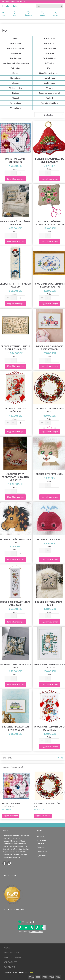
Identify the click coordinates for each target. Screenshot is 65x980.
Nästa (60, 758)
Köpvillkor (9, 967)
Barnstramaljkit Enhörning (11, 805)
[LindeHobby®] (10, 6)
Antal (15, 169)
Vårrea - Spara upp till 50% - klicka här (13, 1)
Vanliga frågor (11, 953)
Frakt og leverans (12, 958)
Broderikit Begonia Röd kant (47, 805)
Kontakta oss (10, 962)
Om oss (7, 948)
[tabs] (56, 14)
